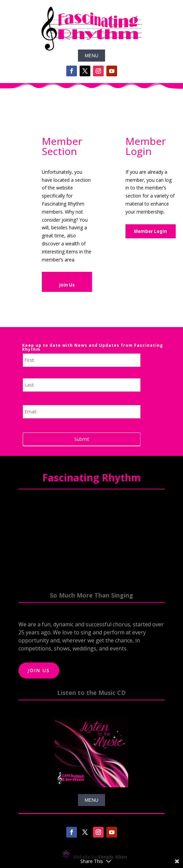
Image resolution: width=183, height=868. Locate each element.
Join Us (67, 285)
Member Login (150, 231)
